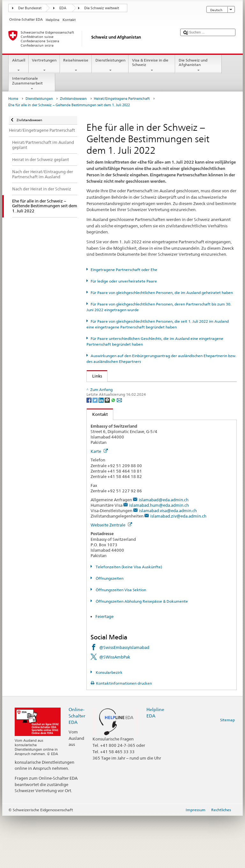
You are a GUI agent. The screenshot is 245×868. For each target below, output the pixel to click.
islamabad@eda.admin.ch (164, 552)
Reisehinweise (76, 65)
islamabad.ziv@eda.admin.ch (178, 568)
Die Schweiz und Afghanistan (198, 65)
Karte (99, 504)
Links (94, 376)
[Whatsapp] (114, 452)
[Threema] (108, 452)
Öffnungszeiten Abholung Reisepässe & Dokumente (141, 654)
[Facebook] (89, 452)
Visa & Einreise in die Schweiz (152, 65)
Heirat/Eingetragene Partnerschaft (122, 99)
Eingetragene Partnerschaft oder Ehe (124, 270)
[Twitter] (96, 452)
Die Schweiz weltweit (102, 8)
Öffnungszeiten (109, 631)
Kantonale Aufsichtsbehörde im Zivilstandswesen (141, 414)
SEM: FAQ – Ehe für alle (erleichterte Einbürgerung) (143, 404)
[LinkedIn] (102, 452)
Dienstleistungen (110, 65)
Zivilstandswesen (73, 99)
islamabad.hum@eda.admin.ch (159, 557)
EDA (63, 8)
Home (13, 99)
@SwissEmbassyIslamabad (124, 700)
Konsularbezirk (109, 725)
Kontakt (97, 466)
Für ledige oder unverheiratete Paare (124, 281)
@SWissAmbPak (115, 709)
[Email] (119, 452)
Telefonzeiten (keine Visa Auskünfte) (128, 619)
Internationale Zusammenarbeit (32, 84)
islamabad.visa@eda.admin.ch (168, 563)
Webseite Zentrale (111, 577)
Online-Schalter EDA (77, 768)
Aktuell (19, 65)
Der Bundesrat (30, 8)
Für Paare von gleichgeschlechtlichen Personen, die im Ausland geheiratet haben (162, 293)
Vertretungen (44, 65)
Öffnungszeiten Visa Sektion (120, 642)
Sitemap (227, 772)
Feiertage (105, 668)
